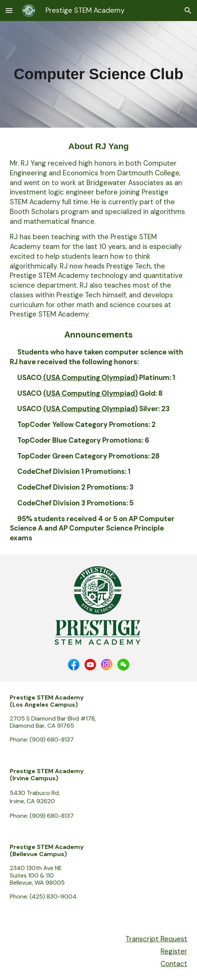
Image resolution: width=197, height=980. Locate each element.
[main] (98, 74)
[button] (9, 10)
